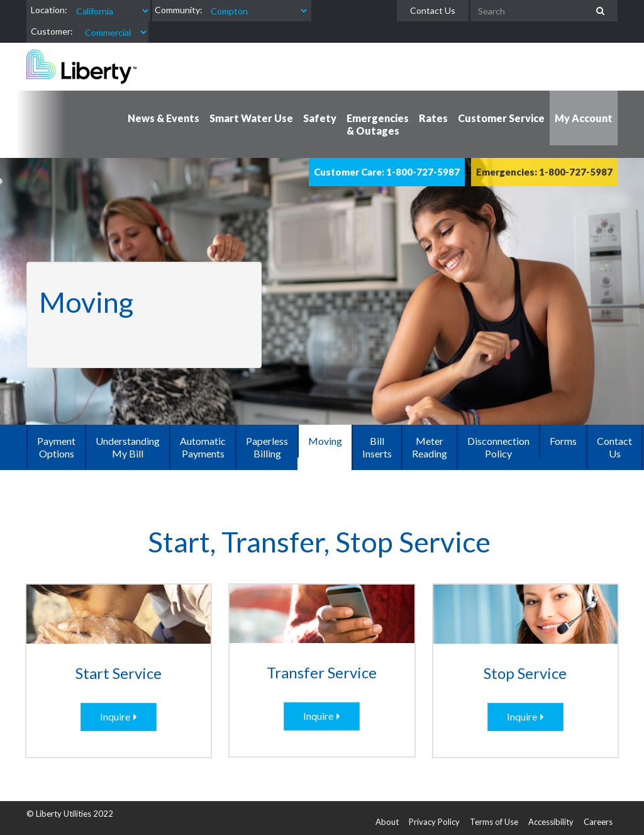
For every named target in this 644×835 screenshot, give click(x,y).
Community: (179, 10)
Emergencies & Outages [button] (378, 124)
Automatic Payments (203, 447)
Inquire (115, 716)
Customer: (52, 31)
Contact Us (433, 10)
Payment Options (56, 447)
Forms (563, 441)
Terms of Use (494, 822)
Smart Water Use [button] (251, 118)
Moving (325, 441)
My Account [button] (584, 118)
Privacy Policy (434, 822)
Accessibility (551, 822)
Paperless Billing (267, 447)
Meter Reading (430, 447)
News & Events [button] (164, 118)
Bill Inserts (377, 447)
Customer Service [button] (501, 118)
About (387, 822)
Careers (598, 822)
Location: (49, 10)
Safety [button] (320, 118)
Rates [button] (433, 118)
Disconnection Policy (498, 447)
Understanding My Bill (128, 447)
